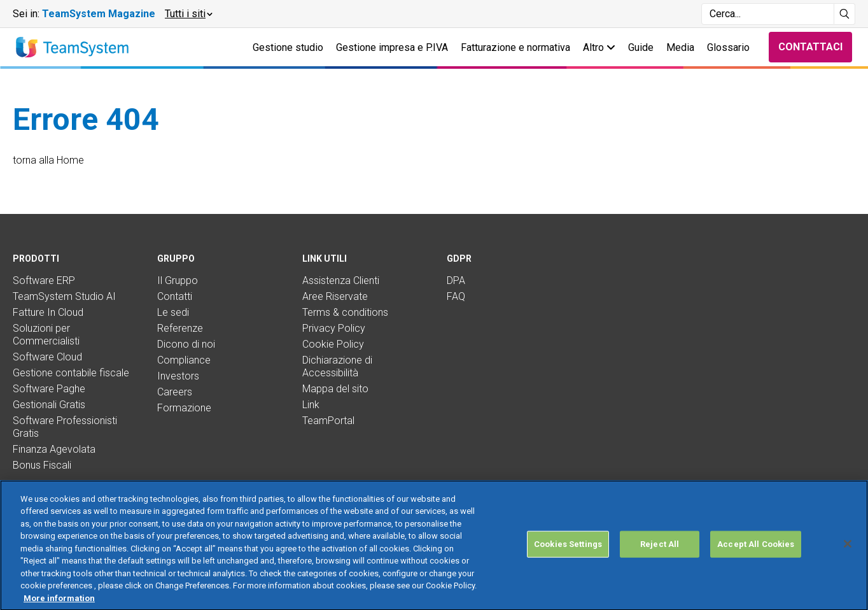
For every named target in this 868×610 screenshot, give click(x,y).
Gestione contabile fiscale (71, 373)
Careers (175, 392)
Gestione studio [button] (288, 47)
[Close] (848, 557)
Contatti (175, 296)
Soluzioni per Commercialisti (46, 335)
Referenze (180, 328)
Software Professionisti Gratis (65, 427)
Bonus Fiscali (42, 465)
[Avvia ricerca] (845, 14)
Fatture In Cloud (48, 312)
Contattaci (810, 47)
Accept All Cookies (756, 557)
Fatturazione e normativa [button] (515, 47)
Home (70, 160)
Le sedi (173, 312)
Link (311, 405)
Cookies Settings (568, 557)
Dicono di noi (186, 344)
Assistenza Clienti (341, 280)
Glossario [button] (728, 47)
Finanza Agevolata (54, 449)
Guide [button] (641, 47)
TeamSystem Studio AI (64, 296)
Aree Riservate (335, 296)
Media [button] (680, 47)
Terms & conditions (345, 312)
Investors (178, 376)
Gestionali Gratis (49, 405)
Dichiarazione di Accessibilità (337, 366)
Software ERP (44, 280)
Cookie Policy (333, 344)
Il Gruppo (178, 280)
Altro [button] (599, 47)
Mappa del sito (335, 389)
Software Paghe (49, 389)
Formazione (184, 408)
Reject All (660, 557)
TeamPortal (328, 421)
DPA (456, 280)
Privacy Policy (334, 328)
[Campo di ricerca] (768, 14)
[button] (188, 14)
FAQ (456, 296)
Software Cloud (47, 357)
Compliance (184, 360)
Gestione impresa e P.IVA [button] (392, 47)
